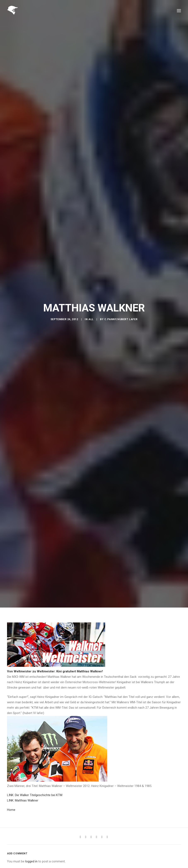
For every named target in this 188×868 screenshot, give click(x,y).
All (91, 315)
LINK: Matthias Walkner (23, 792)
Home (11, 801)
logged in (31, 853)
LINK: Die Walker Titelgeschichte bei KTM (35, 787)
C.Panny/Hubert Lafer (121, 315)
